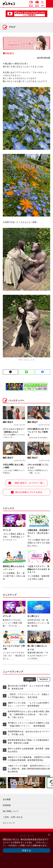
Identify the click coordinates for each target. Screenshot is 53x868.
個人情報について (11, 811)
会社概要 (7, 799)
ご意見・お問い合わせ (13, 817)
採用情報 (7, 805)
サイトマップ (9, 823)
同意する (27, 851)
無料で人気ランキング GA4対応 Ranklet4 (38, 776)
